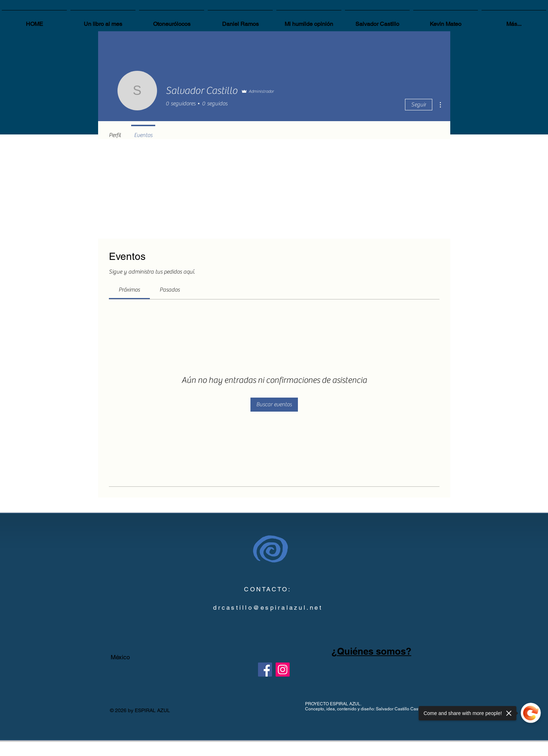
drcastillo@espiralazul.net (268, 608)
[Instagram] (283, 670)
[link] (129, 290)
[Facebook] (265, 670)
